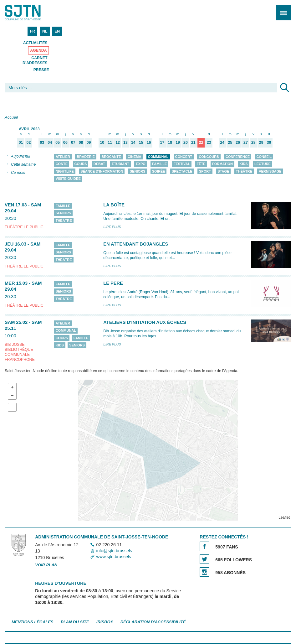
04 (50, 143)
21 (193, 143)
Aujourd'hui (20, 156)
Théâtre (244, 171)
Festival (182, 164)
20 (186, 143)
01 (21, 143)
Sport (205, 171)
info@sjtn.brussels (114, 551)
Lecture (263, 164)
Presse (41, 70)
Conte (62, 164)
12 (118, 143)
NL (45, 31)
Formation (222, 164)
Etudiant (120, 164)
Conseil (264, 157)
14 (133, 143)
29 (261, 143)
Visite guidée (68, 179)
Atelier (63, 157)
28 (253, 143)
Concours (209, 157)
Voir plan (46, 565)
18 (170, 143)
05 (58, 143)
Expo (141, 164)
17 (162, 143)
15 (141, 143)
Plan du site (75, 622)
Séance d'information (102, 171)
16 (149, 143)
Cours (81, 164)
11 (110, 143)
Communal (158, 157)
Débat (99, 164)
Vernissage (270, 171)
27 (246, 143)
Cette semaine (23, 164)
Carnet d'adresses (35, 60)
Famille (159, 164)
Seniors (138, 171)
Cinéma (134, 157)
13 (125, 143)
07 (73, 143)
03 (42, 143)
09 (89, 143)
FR (33, 31)
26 (238, 143)
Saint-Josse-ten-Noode (32, 13)
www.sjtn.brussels (114, 557)
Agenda (38, 50)
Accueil (11, 117)
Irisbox (105, 622)
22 (201, 143)
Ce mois (18, 173)
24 (222, 143)
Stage (223, 171)
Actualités (35, 43)
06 (65, 143)
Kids (243, 164)
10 (102, 143)
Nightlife (65, 171)
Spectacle (182, 171)
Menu (281, 9)
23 (209, 143)
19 (178, 143)
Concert (184, 157)
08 (81, 143)
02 (29, 143)
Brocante (111, 157)
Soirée (159, 171)
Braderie (86, 157)
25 (230, 143)
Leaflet (284, 517)
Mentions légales (33, 622)
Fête (201, 164)
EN (57, 31)
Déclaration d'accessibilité (153, 622)
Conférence (238, 157)
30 (269, 143)
